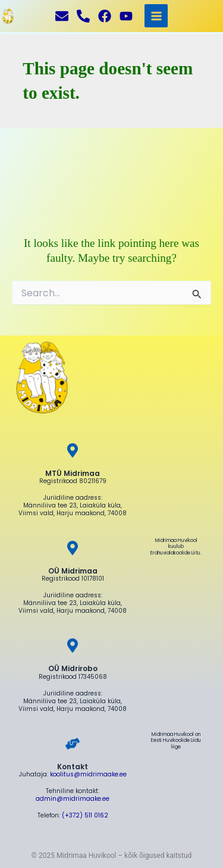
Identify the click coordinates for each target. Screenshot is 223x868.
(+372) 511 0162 (85, 815)
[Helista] (83, 16)
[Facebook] (105, 16)
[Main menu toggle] (156, 16)
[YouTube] (126, 16)
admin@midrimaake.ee (73, 799)
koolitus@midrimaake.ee (88, 774)
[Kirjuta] (62, 16)
